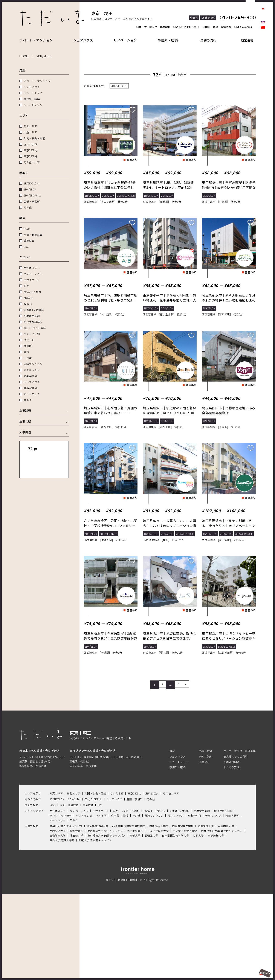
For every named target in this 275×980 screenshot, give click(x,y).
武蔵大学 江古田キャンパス (95, 924)
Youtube (263, 60)
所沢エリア (30, 121)
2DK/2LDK (30, 184)
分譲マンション (33, 359)
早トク (28, 395)
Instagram (263, 45)
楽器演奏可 (30, 383)
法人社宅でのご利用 (188, 18)
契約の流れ (212, 35)
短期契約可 (30, 371)
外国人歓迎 (206, 835)
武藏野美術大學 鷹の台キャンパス (222, 915)
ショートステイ (33, 88)
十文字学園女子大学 (185, 915)
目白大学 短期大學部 (62, 924)
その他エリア (32, 157)
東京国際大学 (226, 910)
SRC (26, 242)
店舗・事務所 (32, 196)
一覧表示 (32, 456)
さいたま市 (30, 139)
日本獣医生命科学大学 (175, 920)
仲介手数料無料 (33, 317)
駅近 (26, 281)
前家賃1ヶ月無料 (34, 305)
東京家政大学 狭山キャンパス (105, 915)
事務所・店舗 (172, 35)
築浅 (26, 347)
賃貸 (172, 835)
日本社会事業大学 (158, 915)
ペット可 (29, 335)
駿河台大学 (77, 915)
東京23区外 (30, 151)
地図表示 (56, 456)
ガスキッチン (32, 365)
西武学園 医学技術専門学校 (129, 910)
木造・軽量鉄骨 (33, 230)
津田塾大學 (77, 920)
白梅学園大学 (58, 920)
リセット (56, 444)
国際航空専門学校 (183, 910)
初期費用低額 (32, 311)
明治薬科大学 (135, 915)
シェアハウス (84, 35)
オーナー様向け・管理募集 (154, 18)
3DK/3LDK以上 (32, 190)
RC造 (27, 224)
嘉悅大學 (135, 920)
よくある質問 (248, 18)
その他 (28, 202)
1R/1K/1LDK (31, 178)
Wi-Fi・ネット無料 (35, 323)
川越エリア (30, 127)
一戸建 (28, 353)
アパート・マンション (36, 35)
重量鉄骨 (29, 236)
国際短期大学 (216, 920)
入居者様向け (231, 846)
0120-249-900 (238, 13)
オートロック (32, 389)
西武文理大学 (58, 915)
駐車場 (28, 341)
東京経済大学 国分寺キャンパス (106, 920)
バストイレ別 (32, 329)
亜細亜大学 (151, 920)
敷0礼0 (28, 299)
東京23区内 (30, 145)
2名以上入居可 (32, 287)
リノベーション (128, 35)
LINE (263, 52)
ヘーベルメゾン (33, 100)
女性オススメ (32, 263)
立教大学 (198, 920)
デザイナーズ (32, 275)
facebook (263, 38)
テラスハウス (32, 377)
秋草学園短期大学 (97, 910)
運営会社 (249, 35)
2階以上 (28, 293)
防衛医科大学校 (159, 910)
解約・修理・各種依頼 (220, 18)
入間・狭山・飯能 (34, 133)
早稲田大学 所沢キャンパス (66, 910)
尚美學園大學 (206, 910)
